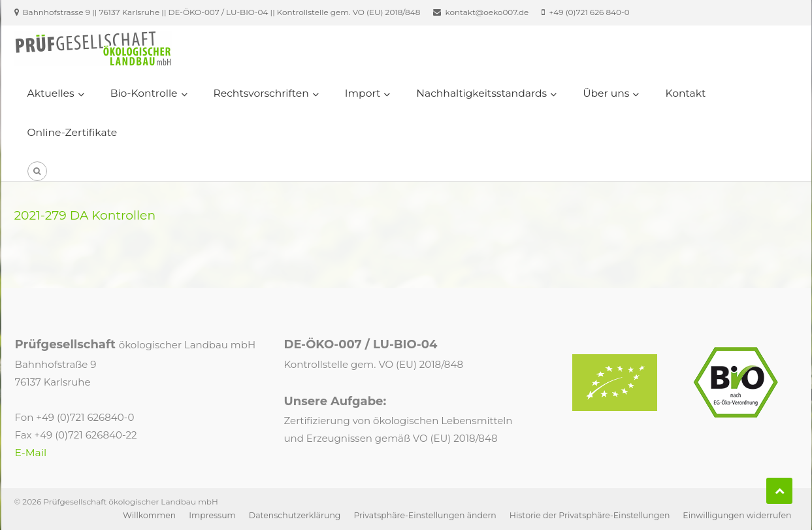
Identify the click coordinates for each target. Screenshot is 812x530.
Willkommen (149, 515)
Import (363, 93)
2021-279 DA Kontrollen (85, 215)
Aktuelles (51, 93)
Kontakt (685, 93)
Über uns (606, 93)
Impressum (212, 515)
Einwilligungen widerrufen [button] (737, 515)
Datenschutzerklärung (295, 515)
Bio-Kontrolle (144, 93)
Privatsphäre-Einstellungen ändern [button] (425, 515)
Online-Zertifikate (73, 132)
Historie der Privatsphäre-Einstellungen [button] (590, 515)
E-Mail (31, 453)
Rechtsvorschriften (261, 93)
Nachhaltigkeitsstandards (481, 93)
